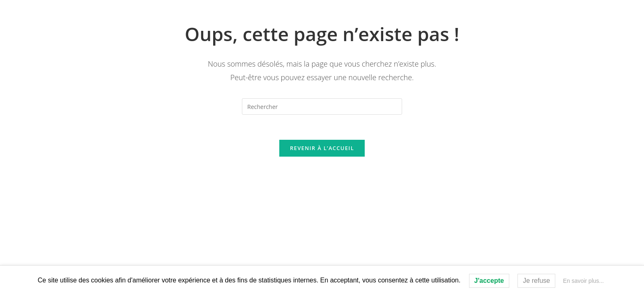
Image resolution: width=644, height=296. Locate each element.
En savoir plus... (584, 281)
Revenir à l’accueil (322, 148)
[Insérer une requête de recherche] (322, 106)
